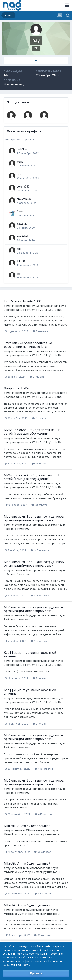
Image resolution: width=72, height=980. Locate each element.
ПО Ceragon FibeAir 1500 (22, 301)
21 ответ (39, 678)
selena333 (23, 187)
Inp (19, 274)
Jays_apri (31, 525)
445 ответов (40, 550)
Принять (36, 973)
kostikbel (22, 236)
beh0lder (22, 149)
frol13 (20, 162)
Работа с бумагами (17, 529)
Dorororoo (32, 351)
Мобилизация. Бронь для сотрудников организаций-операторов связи (34, 518)
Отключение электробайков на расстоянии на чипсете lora (28, 345)
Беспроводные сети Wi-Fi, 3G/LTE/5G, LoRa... (34, 310)
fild (19, 249)
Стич (20, 211)
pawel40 (22, 224)
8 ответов (40, 331)
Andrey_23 (32, 306)
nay (61, 306)
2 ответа (37, 377)
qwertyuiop (33, 393)
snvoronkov (24, 199)
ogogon (31, 661)
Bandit (29, 438)
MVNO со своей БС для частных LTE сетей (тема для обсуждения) (32, 432)
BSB (20, 174)
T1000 (21, 261)
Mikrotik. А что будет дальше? (27, 826)
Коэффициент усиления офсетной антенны (30, 654)
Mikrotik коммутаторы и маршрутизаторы (32, 834)
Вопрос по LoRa (16, 388)
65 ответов (43, 852)
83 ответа (40, 463)
